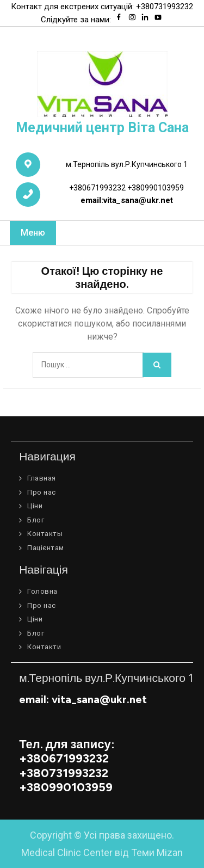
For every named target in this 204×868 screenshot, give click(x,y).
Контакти (44, 647)
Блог (36, 520)
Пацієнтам (46, 548)
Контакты (45, 534)
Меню (33, 233)
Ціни (35, 506)
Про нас (42, 492)
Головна (42, 591)
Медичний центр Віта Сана (102, 128)
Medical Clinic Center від (102, 852)
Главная (42, 478)
